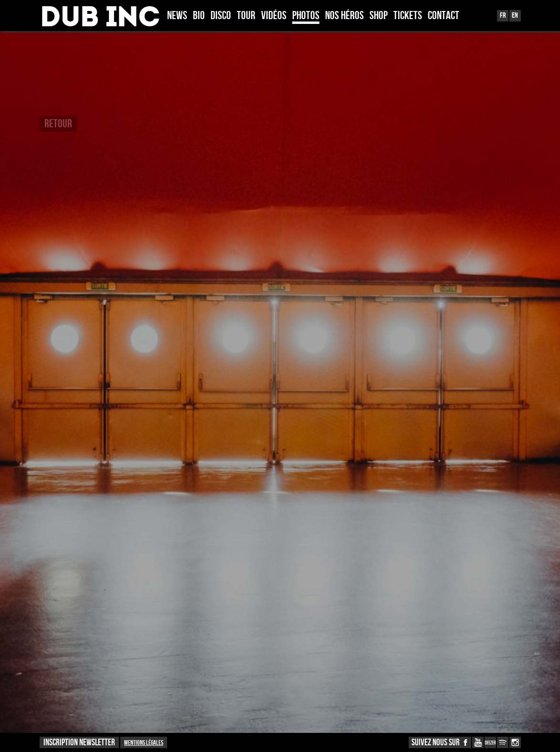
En (515, 16)
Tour (246, 16)
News (177, 16)
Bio (199, 16)
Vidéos (274, 16)
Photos (306, 16)
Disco (221, 16)
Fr (503, 16)
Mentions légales (144, 743)
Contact (444, 16)
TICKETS (408, 16)
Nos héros (344, 16)
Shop (379, 16)
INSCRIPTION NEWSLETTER (79, 743)
